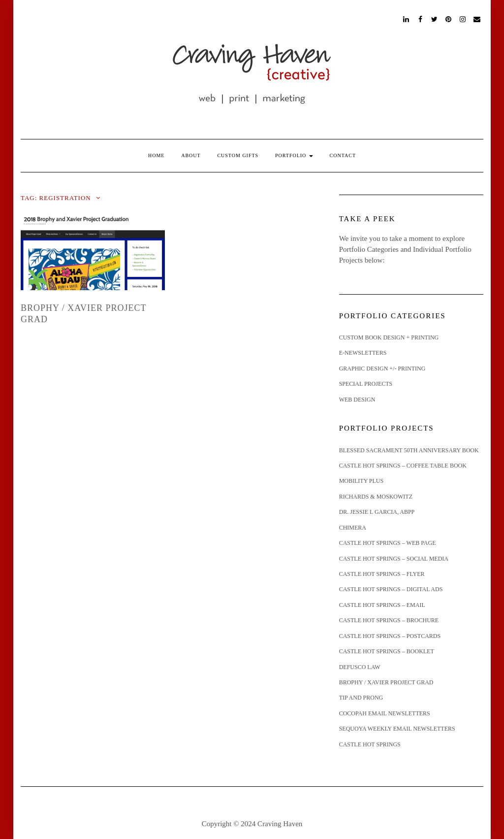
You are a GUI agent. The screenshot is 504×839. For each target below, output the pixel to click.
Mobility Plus (362, 481)
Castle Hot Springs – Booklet (387, 651)
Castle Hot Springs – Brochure (389, 620)
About (191, 155)
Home (156, 155)
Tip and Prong (361, 698)
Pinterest (449, 18)
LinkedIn (406, 18)
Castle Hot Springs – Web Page (388, 543)
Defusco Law (360, 667)
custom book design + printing (389, 337)
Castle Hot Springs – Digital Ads (391, 589)
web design (357, 400)
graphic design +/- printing (382, 369)
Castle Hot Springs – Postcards (390, 636)
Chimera (353, 528)
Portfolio (294, 155)
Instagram (463, 18)
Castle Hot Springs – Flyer (382, 574)
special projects (366, 384)
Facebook (421, 18)
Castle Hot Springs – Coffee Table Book (403, 466)
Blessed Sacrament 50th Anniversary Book (409, 450)
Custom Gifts (238, 155)
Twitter (435, 18)
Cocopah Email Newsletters (385, 713)
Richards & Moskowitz (376, 497)
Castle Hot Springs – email (382, 605)
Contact (343, 155)
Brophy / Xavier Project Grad (386, 682)
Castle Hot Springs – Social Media (394, 559)
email (477, 18)
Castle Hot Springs (370, 744)
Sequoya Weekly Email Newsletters (397, 729)
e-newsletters (363, 353)
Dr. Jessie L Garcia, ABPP (377, 512)
